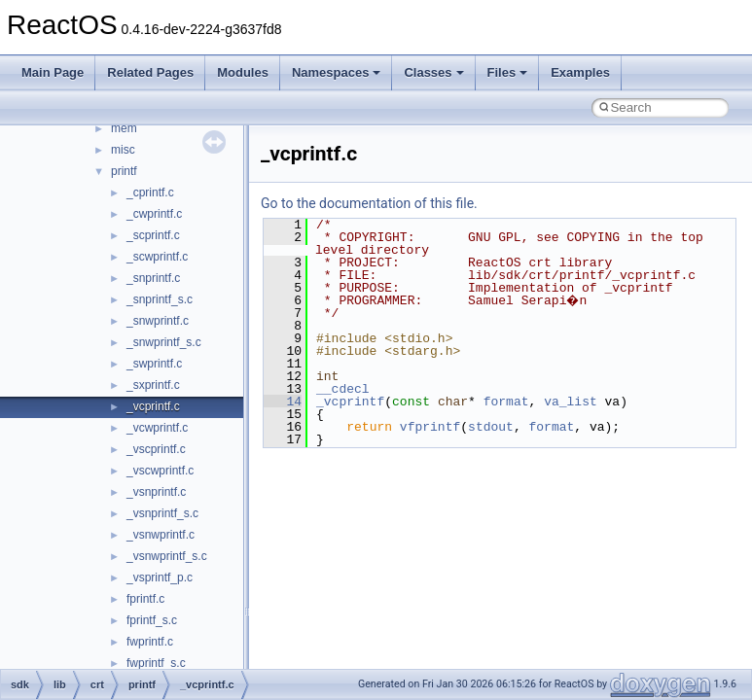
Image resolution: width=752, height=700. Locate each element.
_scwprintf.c (157, 257)
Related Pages (150, 72)
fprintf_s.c (152, 620)
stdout (491, 427)
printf (124, 171)
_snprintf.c (153, 278)
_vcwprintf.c (157, 428)
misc (123, 150)
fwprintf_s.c (156, 663)
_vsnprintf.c (156, 492)
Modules (243, 72)
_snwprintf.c (158, 321)
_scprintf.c (153, 235)
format (506, 402)
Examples (580, 72)
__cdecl (343, 389)
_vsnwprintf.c (161, 535)
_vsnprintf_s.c (162, 513)
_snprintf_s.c (160, 299)
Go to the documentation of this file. (369, 203)
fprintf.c (145, 599)
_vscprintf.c (156, 449)
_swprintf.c (154, 364)
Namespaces (337, 72)
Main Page (53, 72)
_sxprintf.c (153, 385)
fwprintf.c (150, 642)
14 (283, 402)
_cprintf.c (150, 192)
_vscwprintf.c (160, 471)
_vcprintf (350, 402)
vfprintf (430, 427)
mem (124, 128)
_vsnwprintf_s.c (167, 556)
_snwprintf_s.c (164, 342)
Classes (433, 72)
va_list (571, 402)
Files (508, 72)
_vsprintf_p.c (160, 577)
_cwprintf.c (154, 214)
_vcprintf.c (153, 406)
